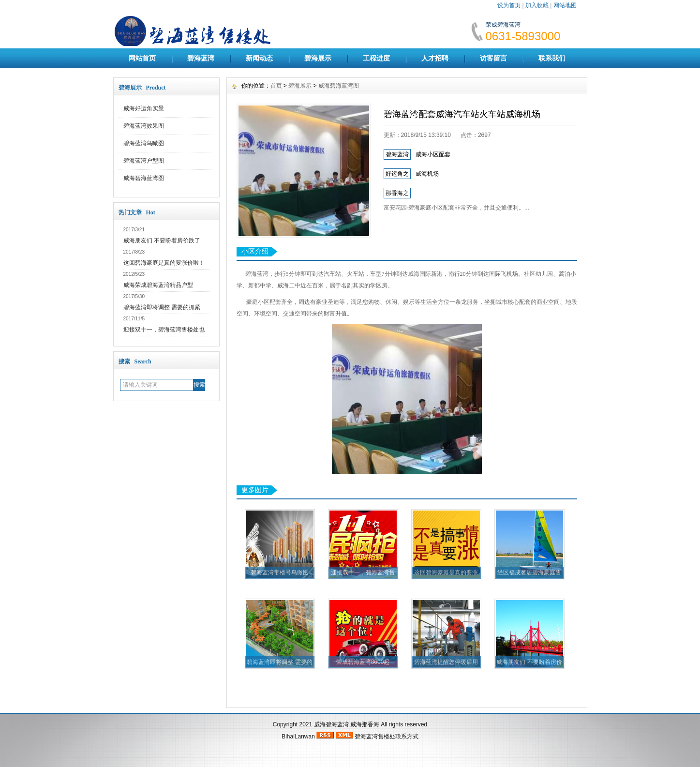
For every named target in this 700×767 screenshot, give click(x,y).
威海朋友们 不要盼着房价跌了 (162, 241)
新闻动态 (259, 58)
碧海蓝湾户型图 (144, 161)
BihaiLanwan (298, 737)
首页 (276, 86)
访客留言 (493, 58)
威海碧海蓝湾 (331, 724)
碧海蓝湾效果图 (144, 126)
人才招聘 (435, 58)
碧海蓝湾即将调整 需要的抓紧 (162, 307)
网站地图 (565, 5)
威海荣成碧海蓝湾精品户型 (158, 285)
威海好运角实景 (144, 108)
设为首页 (509, 5)
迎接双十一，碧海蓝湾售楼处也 (164, 330)
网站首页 (142, 58)
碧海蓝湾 (201, 58)
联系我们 (552, 58)
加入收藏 (537, 5)
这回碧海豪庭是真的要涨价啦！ (164, 263)
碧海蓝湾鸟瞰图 (144, 143)
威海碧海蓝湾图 (144, 178)
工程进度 (376, 58)
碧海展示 (318, 58)
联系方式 (407, 737)
